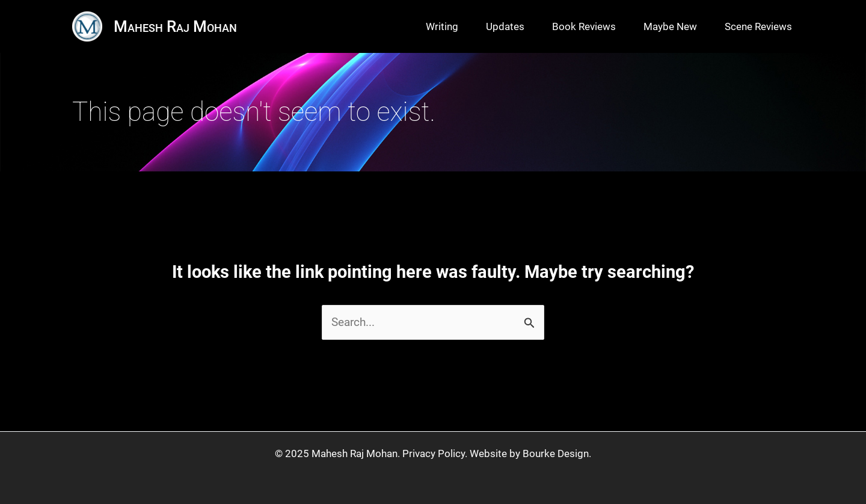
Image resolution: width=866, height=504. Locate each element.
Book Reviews (584, 26)
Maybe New (670, 26)
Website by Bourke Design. (530, 453)
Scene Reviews (758, 26)
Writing (442, 26)
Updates (505, 26)
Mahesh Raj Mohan (175, 26)
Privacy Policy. (435, 453)
